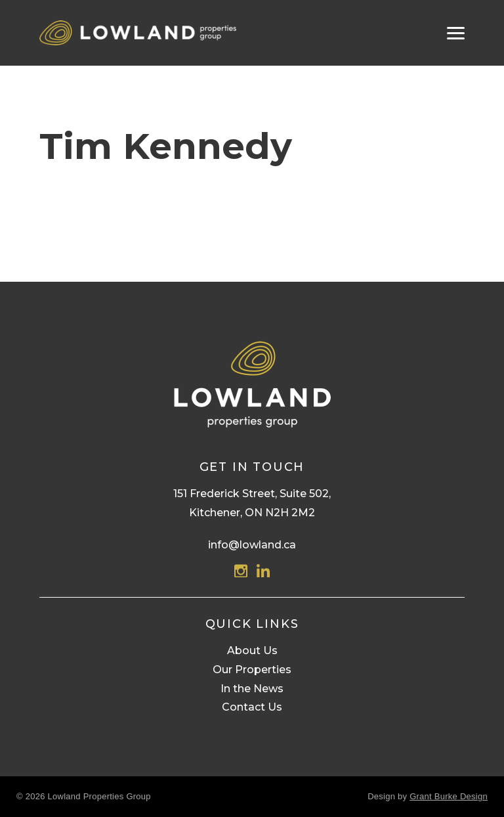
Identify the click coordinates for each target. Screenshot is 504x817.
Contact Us (252, 707)
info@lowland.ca (252, 545)
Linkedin (263, 571)
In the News (252, 689)
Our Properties (252, 670)
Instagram (241, 571)
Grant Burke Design (449, 796)
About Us (252, 651)
